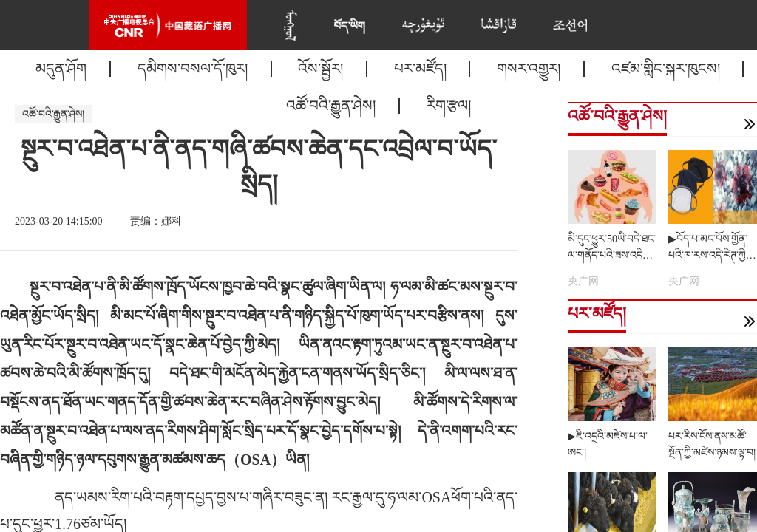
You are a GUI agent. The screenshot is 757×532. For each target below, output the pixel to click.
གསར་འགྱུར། (529, 69)
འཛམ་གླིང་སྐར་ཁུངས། (666, 69)
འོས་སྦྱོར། (320, 69)
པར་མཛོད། (420, 69)
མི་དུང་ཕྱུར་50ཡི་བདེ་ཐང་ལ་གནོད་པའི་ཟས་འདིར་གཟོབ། (612, 255)
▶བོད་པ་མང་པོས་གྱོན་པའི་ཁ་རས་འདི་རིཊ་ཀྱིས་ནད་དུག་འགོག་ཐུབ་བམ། (712, 255)
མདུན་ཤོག (61, 69)
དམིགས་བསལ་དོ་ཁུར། (193, 69)
